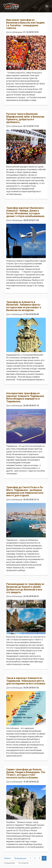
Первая (7, 858)
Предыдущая (20, 858)
